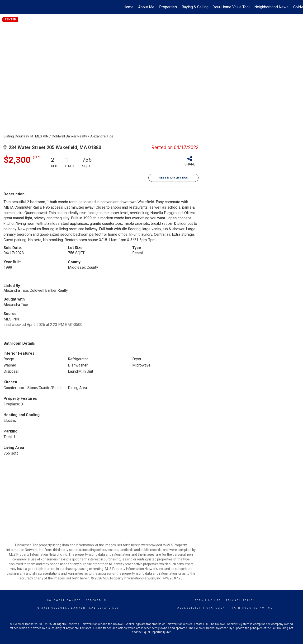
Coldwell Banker (64, 600)
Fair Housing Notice (252, 608)
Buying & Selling (195, 7)
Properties (168, 7)
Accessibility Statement (202, 608)
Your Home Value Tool (231, 7)
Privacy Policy (240, 600)
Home (128, 7)
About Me (146, 7)
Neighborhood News (271, 7)
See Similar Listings (173, 178)
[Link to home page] (6, 7)
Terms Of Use (208, 600)
